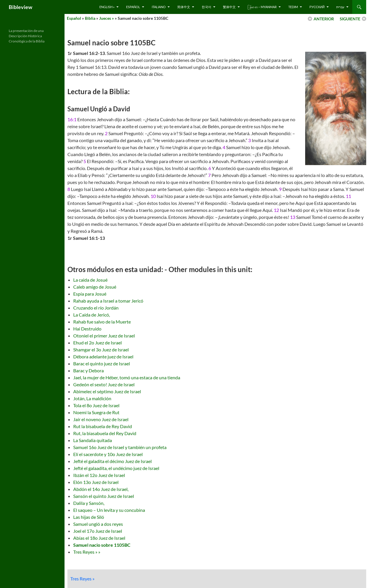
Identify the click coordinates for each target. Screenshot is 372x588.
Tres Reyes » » (87, 552)
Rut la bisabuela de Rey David (103, 426)
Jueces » (107, 18)
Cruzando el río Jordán (96, 308)
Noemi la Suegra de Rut (96, 412)
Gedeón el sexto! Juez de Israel (104, 384)
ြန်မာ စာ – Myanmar (262, 7)
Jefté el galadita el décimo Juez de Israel (112, 461)
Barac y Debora (88, 370)
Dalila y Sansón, (89, 503)
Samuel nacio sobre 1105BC (102, 545)
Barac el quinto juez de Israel (102, 363)
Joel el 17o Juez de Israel (98, 531)
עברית (340, 7)
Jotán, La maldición (92, 398)
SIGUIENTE (350, 19)
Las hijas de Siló (89, 517)
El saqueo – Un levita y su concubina (109, 510)
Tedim (293, 7)
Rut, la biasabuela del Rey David (105, 433)
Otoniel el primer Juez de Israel (104, 336)
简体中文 (184, 7)
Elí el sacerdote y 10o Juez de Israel (108, 454)
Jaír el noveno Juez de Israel (101, 419)
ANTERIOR (324, 19)
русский (317, 7)
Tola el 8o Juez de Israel (96, 405)
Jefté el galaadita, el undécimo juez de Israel (116, 468)
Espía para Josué (90, 294)
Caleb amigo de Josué (95, 287)
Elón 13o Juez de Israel (96, 482)
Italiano (159, 7)
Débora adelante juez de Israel (103, 356)
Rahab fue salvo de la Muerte (102, 322)
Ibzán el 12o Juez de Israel (99, 475)
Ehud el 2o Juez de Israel (98, 343)
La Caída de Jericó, (92, 315)
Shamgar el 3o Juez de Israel (101, 350)
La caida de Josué (90, 280)
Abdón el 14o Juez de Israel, (101, 489)
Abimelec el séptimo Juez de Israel (107, 391)
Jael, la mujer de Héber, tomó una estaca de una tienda (127, 377)
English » (107, 7)
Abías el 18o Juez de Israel (99, 538)
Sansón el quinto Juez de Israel (104, 496)
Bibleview (20, 7)
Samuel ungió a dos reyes (98, 524)
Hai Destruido (87, 329)
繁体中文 (229, 7)
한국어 (206, 7)
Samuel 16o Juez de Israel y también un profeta (120, 447)
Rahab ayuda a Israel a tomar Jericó (108, 301)
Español (133, 7)
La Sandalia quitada (93, 440)
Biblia (90, 18)
